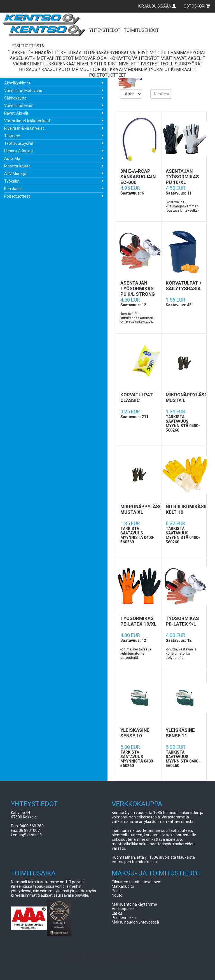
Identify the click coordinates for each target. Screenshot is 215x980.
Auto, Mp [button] (69, 69)
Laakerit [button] (19, 53)
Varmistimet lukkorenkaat (27, 121)
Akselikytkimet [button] (28, 58)
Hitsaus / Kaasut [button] (38, 69)
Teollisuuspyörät (19, 143)
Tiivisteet (12, 136)
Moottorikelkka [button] (99, 69)
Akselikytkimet (17, 83)
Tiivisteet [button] (148, 64)
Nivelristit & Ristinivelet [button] (107, 64)
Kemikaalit (13, 189)
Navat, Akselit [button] (189, 58)
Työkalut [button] (159, 69)
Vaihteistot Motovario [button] (73, 58)
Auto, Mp (12, 158)
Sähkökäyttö (15, 98)
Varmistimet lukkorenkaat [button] (45, 64)
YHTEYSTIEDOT (105, 30)
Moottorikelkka (17, 166)
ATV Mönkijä (15, 174)
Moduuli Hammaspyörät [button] (178, 53)
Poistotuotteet (17, 196)
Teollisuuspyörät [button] (181, 64)
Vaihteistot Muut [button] (152, 58)
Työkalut (12, 181)
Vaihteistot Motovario (23, 91)
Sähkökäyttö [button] (116, 58)
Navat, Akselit (16, 113)
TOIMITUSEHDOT (141, 30)
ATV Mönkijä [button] (133, 69)
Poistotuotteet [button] (107, 75)
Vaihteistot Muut (19, 106)
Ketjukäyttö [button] (75, 53)
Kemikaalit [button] (184, 69)
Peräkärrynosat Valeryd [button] (119, 53)
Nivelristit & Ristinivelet (24, 128)
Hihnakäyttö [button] (45, 53)
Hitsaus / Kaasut (19, 151)
